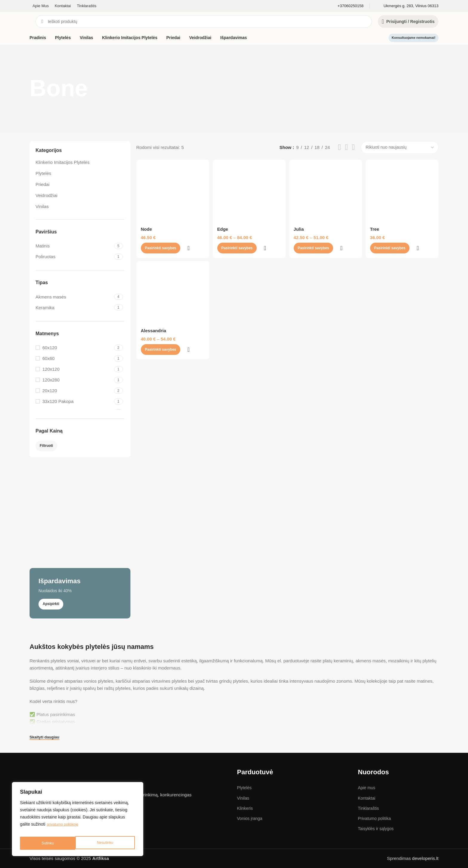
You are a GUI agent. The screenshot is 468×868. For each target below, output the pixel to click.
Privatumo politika (374, 818)
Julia (300, 244)
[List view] (339, 147)
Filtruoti (46, 446)
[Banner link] (80, 541)
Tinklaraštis (368, 808)
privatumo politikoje (65, 828)
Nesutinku (49, 843)
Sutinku (108, 843)
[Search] (204, 21)
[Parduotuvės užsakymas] (400, 147)
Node (147, 244)
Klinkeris (245, 808)
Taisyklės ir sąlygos (376, 829)
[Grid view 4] (353, 147)
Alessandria (154, 350)
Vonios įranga (250, 818)
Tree (377, 244)
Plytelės (43, 173)
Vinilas (42, 206)
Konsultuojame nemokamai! (414, 38)
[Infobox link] (351, 6)
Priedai (43, 184)
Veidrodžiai (46, 195)
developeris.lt (425, 858)
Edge (223, 244)
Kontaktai (367, 798)
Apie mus (367, 788)
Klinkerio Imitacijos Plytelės (63, 162)
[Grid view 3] (347, 147)
